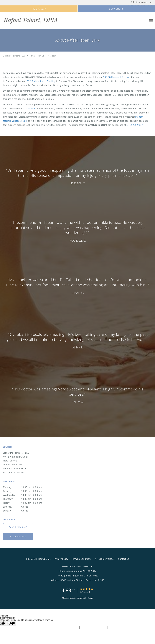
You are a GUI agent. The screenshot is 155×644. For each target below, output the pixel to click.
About (53, 56)
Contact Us (124, 559)
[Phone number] (18, 527)
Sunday (25, 511)
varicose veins (19, 121)
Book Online (18, 537)
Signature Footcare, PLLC (14, 56)
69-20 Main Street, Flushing (41, 81)
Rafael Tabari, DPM (38, 56)
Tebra (91, 598)
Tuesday (25, 491)
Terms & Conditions (82, 559)
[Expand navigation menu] (151, 21)
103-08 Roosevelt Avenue (116, 77)
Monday (25, 487)
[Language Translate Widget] (142, 2)
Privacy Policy (61, 559)
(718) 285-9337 (135, 125)
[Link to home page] (30, 21)
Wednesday (25, 495)
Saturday (25, 507)
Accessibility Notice (105, 559)
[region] (77, 283)
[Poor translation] (11, 623)
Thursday (25, 499)
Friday (25, 503)
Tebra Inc (46, 559)
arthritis (32, 108)
